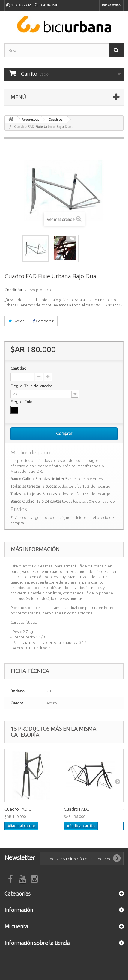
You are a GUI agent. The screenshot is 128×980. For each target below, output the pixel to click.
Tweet (16, 321)
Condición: (14, 290)
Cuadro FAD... (18, 809)
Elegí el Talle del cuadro (32, 386)
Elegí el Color (23, 402)
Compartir (43, 321)
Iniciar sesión (111, 5)
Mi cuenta (16, 926)
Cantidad (18, 368)
